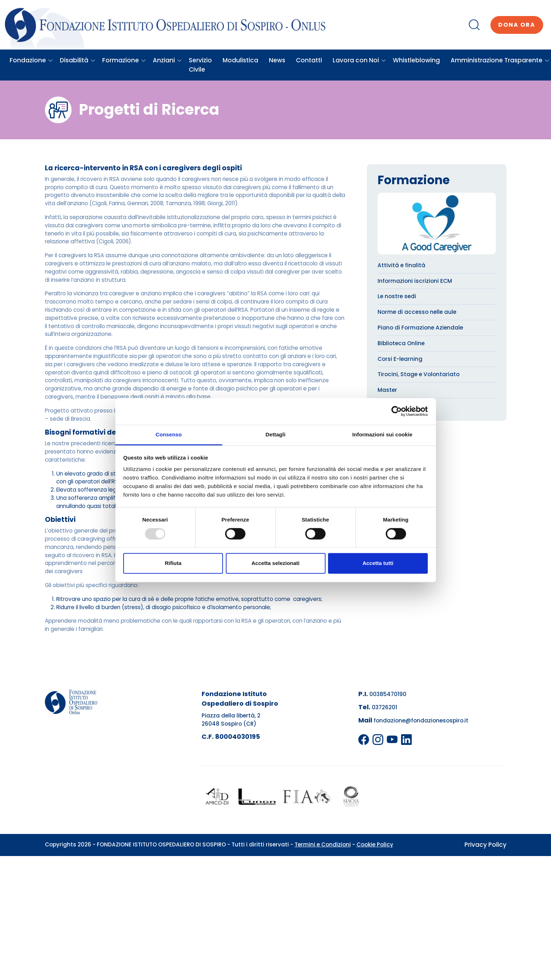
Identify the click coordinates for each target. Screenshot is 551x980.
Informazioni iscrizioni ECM (415, 281)
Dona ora (517, 25)
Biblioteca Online (401, 343)
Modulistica (240, 60)
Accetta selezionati (275, 563)
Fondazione (31, 60)
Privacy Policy (485, 845)
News (277, 60)
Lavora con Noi (359, 60)
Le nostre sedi (397, 296)
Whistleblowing (416, 60)
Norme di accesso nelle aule (417, 312)
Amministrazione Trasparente (500, 60)
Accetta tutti (378, 563)
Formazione (124, 60)
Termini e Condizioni (323, 844)
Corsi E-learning (400, 359)
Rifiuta (173, 563)
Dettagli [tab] (276, 434)
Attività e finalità (401, 265)
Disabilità (78, 60)
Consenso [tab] (169, 434)
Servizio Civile (200, 65)
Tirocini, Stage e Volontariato (419, 374)
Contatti (309, 60)
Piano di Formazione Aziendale (420, 328)
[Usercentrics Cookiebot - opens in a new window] (397, 411)
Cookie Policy (375, 844)
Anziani (167, 60)
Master (387, 390)
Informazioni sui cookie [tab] (382, 434)
